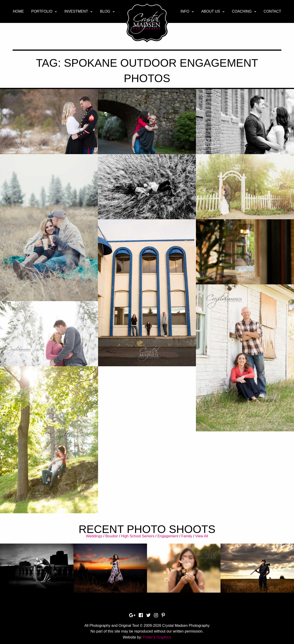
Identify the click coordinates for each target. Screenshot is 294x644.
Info (185, 11)
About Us (211, 11)
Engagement (168, 536)
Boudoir (112, 536)
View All (202, 536)
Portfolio (42, 11)
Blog (105, 11)
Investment (76, 11)
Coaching (242, 11)
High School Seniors (138, 536)
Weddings (94, 536)
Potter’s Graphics (157, 637)
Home (18, 11)
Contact (272, 11)
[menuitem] (18, 11)
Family (187, 536)
